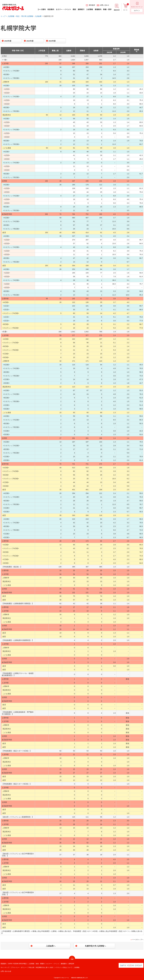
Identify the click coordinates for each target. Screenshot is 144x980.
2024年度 (30, 41)
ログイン (137, 10)
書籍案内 (64, 964)
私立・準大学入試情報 (25, 16)
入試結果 (38, 16)
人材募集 (77, 967)
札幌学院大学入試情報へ (95, 946)
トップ (3, 16)
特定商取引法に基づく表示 (45, 967)
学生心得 (31, 967)
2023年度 (52, 41)
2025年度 (8, 41)
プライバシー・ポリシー (19, 967)
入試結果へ (51, 946)
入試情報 (11, 16)
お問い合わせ (5, 971)
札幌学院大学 (49, 16)
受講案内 (3, 964)
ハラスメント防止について (63, 967)
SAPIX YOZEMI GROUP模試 (17, 964)
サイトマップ (5, 967)
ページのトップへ (138, 940)
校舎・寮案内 (40, 964)
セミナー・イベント (53, 964)
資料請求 (71, 964)
